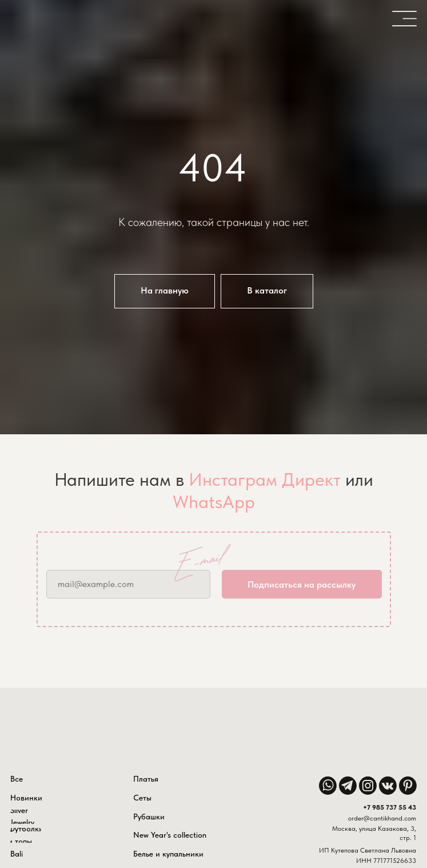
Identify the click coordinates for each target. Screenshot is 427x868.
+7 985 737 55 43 (390, 807)
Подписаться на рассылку (302, 584)
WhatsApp (214, 502)
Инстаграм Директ (265, 479)
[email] (128, 584)
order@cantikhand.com (382, 818)
